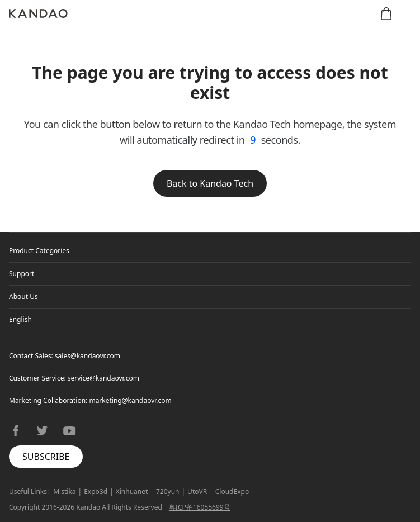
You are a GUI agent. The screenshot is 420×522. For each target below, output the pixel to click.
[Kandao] (38, 13)
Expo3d (96, 492)
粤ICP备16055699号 (200, 507)
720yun (168, 492)
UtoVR (197, 492)
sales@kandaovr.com (88, 356)
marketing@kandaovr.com (130, 400)
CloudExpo (232, 492)
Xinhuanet (132, 492)
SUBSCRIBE (46, 457)
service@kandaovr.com (103, 378)
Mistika (64, 492)
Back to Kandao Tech (210, 183)
